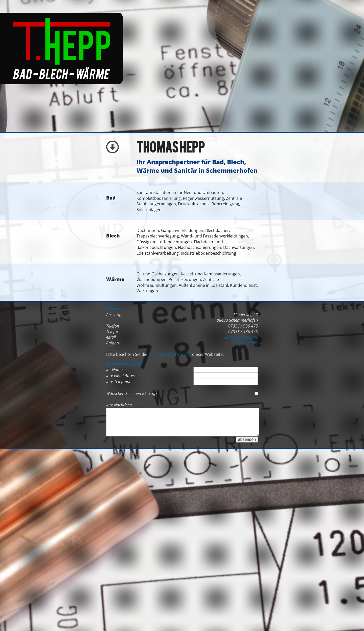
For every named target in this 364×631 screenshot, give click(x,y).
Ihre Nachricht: (119, 405)
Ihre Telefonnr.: (119, 382)
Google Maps (246, 343)
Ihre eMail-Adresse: (123, 376)
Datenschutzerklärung (170, 354)
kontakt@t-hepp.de (241, 337)
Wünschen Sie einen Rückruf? (132, 394)
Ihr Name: (115, 369)
